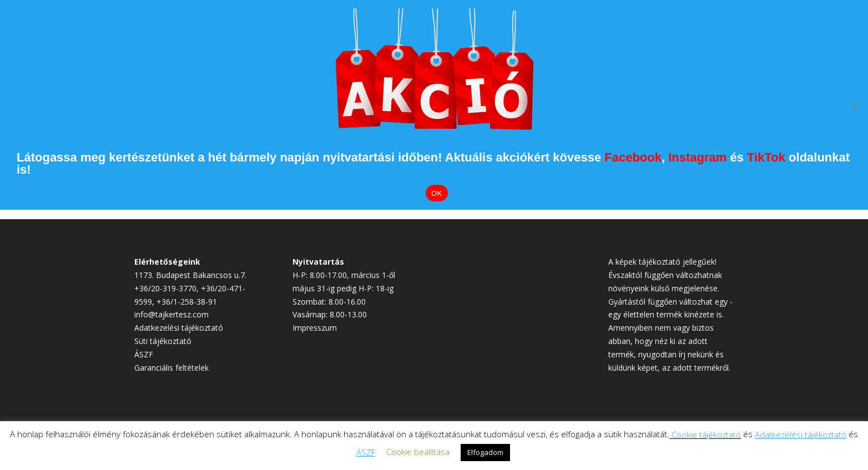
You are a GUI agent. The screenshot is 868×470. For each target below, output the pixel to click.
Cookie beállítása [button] (418, 452)
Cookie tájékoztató (706, 434)
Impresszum (315, 328)
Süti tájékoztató (163, 341)
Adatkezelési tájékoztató (179, 328)
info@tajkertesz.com (171, 314)
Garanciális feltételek (171, 368)
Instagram (697, 157)
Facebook (633, 157)
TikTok (766, 157)
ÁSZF (144, 354)
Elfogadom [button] (485, 452)
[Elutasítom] (854, 105)
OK (436, 193)
